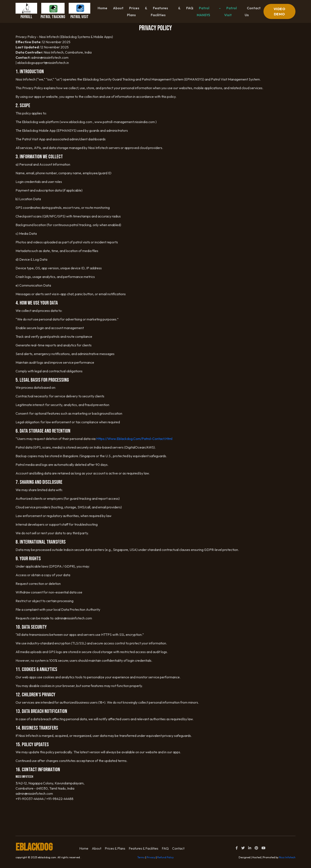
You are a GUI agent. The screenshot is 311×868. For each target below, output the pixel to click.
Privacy (151, 857)
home (84, 848)
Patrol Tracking (53, 11)
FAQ (190, 8)
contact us (253, 11)
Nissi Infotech (287, 857)
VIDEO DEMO (280, 11)
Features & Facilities (166, 11)
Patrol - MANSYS (209, 11)
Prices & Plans (137, 11)
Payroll (26, 11)
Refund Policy (165, 857)
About (118, 8)
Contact (178, 848)
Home (102, 8)
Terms (141, 857)
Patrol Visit (79, 11)
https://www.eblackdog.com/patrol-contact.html (134, 439)
